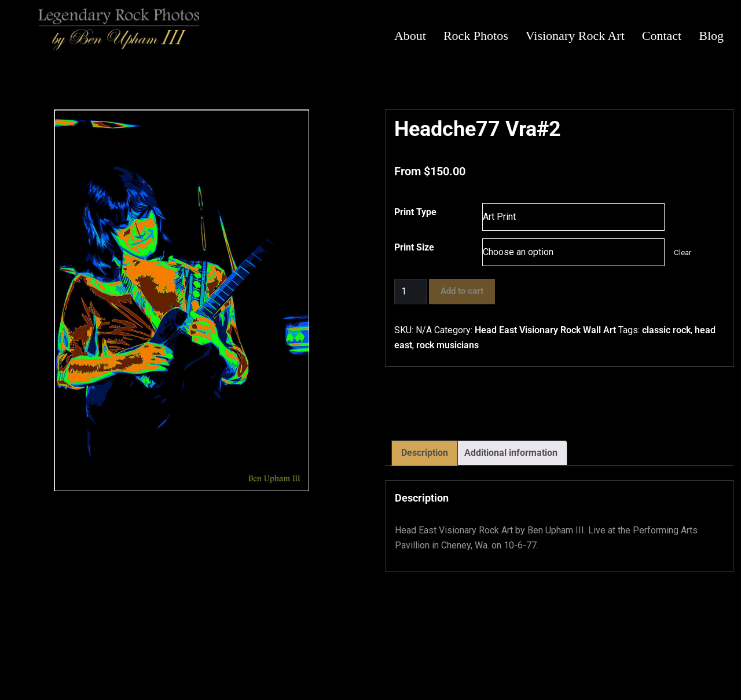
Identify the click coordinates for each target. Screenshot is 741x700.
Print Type (415, 212)
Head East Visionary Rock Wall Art (545, 330)
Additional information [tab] (511, 453)
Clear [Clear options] (683, 253)
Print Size (414, 247)
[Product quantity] (410, 292)
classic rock (666, 330)
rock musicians (447, 345)
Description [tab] (425, 453)
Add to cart (462, 291)
